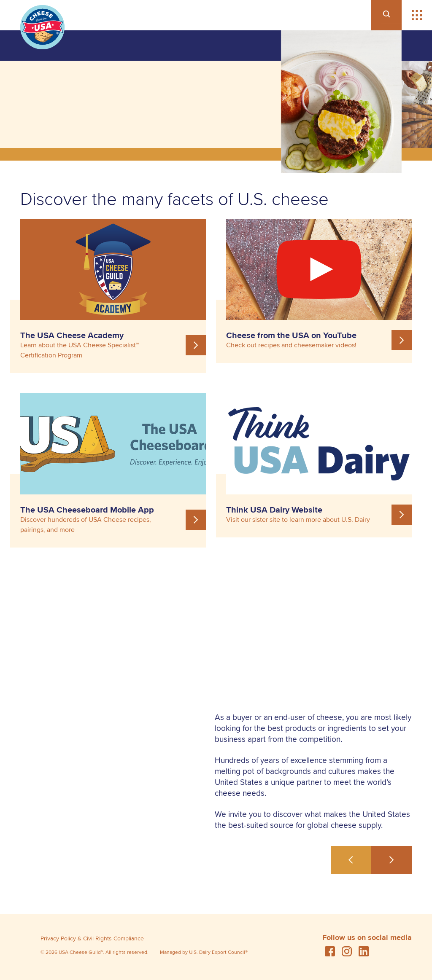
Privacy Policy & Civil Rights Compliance (92, 938)
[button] (417, 15)
